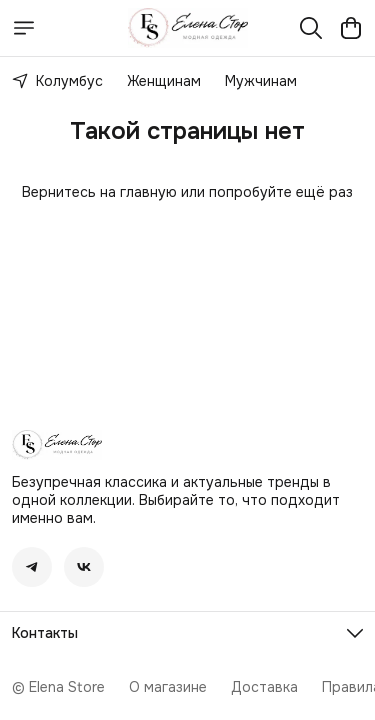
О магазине (168, 687)
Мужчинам (261, 81)
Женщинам (164, 81)
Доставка (264, 687)
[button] (32, 567)
